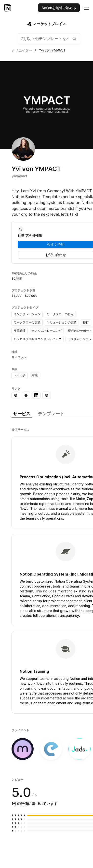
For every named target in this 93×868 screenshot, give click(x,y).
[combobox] (49, 39)
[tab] (22, 414)
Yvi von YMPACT (52, 50)
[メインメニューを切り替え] (86, 8)
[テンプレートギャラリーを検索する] (74, 39)
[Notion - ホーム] (8, 8)
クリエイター (22, 50)
